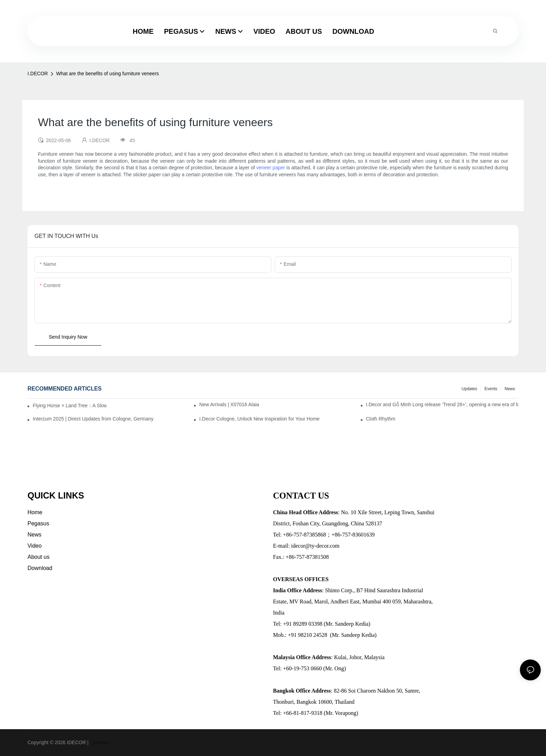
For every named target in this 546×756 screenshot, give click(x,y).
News (510, 389)
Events (491, 389)
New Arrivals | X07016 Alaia (229, 404)
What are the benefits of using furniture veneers (107, 74)
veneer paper (271, 168)
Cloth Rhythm (381, 419)
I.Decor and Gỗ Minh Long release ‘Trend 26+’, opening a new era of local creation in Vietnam (442, 404)
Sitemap (99, 742)
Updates (470, 389)
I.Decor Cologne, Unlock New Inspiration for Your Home (259, 419)
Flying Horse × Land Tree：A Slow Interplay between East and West (70, 406)
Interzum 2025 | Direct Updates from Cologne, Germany (93, 419)
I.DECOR (38, 74)
